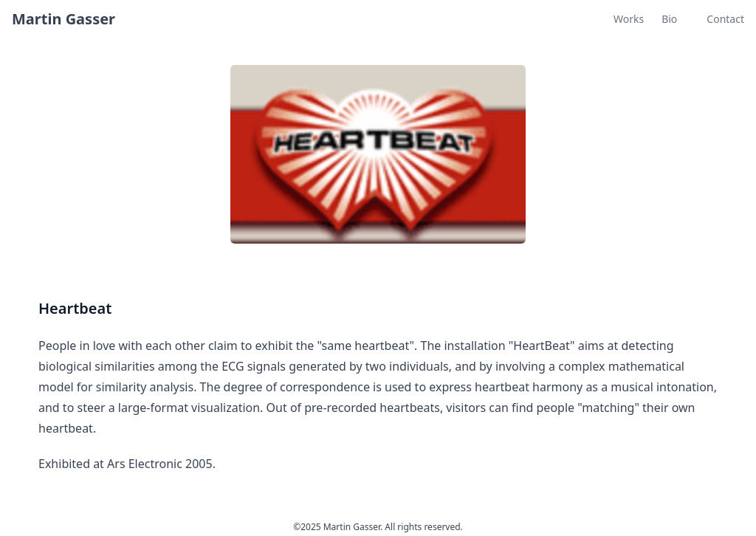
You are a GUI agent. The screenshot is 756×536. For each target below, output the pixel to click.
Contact (725, 19)
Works (629, 19)
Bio (669, 19)
